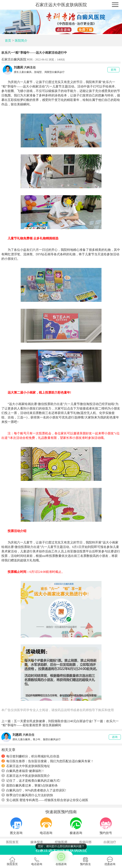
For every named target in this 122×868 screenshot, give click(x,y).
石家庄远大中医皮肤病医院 (61, 5)
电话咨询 (37, 861)
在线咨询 (61, 858)
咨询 (113, 70)
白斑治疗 (110, 842)
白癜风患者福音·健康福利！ (23, 771)
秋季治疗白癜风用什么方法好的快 (27, 795)
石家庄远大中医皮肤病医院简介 (26, 776)
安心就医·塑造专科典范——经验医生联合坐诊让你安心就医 (45, 800)
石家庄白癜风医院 (14, 59)
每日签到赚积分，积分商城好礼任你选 (30, 756)
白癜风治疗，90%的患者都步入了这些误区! (34, 790)
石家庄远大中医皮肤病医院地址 (26, 766)
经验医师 (61, 842)
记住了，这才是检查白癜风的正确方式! (31, 780)
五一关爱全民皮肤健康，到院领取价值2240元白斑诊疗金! (53, 721)
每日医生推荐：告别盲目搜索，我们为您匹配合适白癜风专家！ (48, 761)
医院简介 (21, 41)
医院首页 (12, 842)
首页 (8, 41)
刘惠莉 (19, 67)
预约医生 (85, 861)
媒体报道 (37, 842)
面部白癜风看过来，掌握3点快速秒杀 (30, 785)
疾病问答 (85, 842)
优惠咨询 (110, 861)
